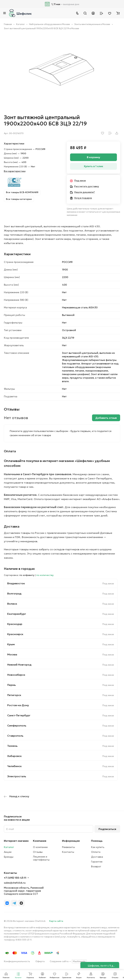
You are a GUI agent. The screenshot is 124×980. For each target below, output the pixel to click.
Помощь (97, 841)
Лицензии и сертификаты (41, 858)
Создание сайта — (68, 961)
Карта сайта (56, 921)
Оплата (96, 852)
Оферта (40, 961)
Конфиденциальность (17, 961)
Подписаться (107, 829)
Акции (8, 852)
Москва (12, 654)
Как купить (98, 847)
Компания (40, 841)
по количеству (45, 575)
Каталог (9, 847)
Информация (71, 841)
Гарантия (97, 862)
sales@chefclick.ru (15, 883)
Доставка (97, 857)
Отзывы (38, 852)
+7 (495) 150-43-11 (15, 878)
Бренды (9, 857)
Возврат (96, 866)
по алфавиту (27, 575)
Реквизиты (68, 847)
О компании (40, 847)
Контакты (68, 852)
